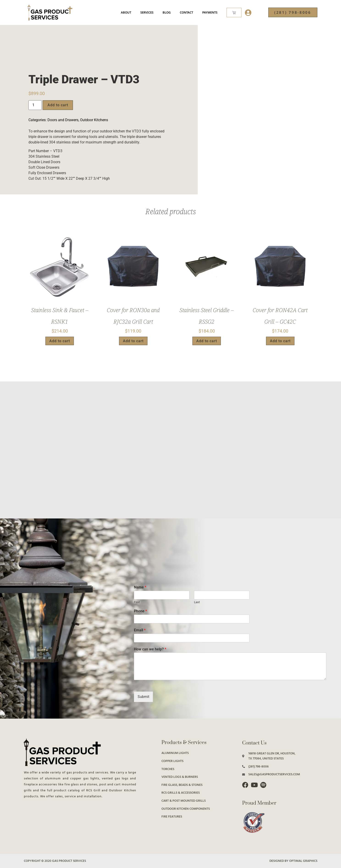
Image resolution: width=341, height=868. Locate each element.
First (137, 602)
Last (197, 602)
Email (140, 630)
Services (147, 12)
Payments (210, 12)
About (126, 12)
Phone (140, 611)
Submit (143, 697)
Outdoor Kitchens (94, 120)
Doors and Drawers (63, 120)
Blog (167, 12)
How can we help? (150, 649)
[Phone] (192, 619)
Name (140, 587)
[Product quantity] (35, 105)
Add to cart (58, 105)
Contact (186, 12)
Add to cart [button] (60, 341)
